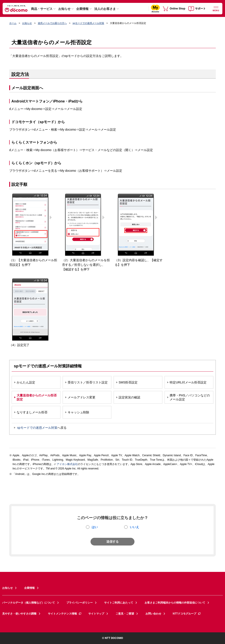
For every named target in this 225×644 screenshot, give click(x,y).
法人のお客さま (105, 9)
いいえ (134, 527)
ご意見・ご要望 (125, 614)
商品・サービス (42, 9)
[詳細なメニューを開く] (216, 8)
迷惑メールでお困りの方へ (52, 23)
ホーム (13, 23)
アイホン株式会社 (66, 464)
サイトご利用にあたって (119, 603)
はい (95, 527)
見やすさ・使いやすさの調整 (19, 614)
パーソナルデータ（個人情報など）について (29, 603)
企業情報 (82, 9)
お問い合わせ (153, 614)
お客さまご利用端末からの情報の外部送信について (175, 603)
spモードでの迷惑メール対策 (88, 23)
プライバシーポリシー (80, 603)
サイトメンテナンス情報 (65, 614)
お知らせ (64, 9)
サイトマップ (96, 614)
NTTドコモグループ (187, 614)
